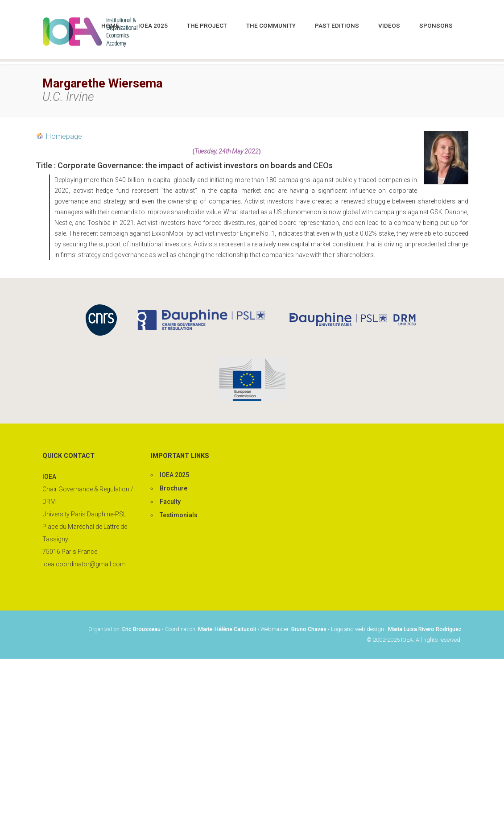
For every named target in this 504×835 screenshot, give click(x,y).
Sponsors (436, 25)
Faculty (170, 502)
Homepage (64, 136)
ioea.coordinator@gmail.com (84, 564)
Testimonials (179, 515)
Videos (389, 25)
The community (271, 25)
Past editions (337, 25)
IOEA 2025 (153, 25)
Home (110, 25)
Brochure (174, 488)
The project (207, 25)
